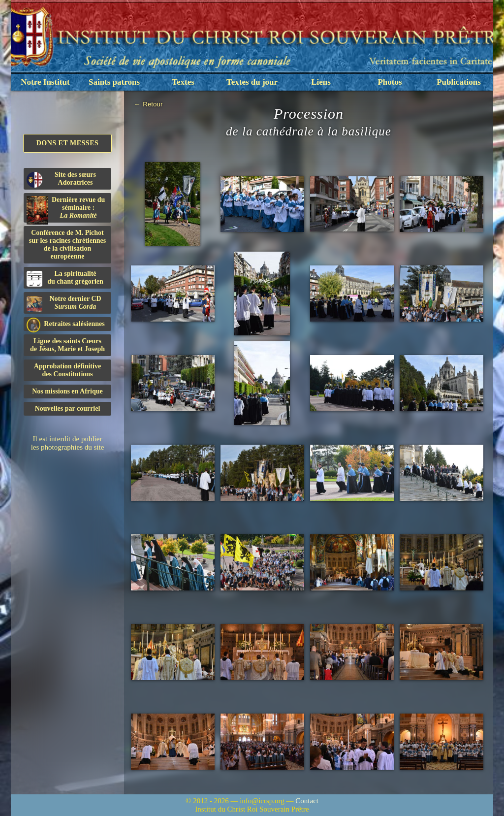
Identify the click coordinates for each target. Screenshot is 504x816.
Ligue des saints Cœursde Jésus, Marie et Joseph (67, 345)
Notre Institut (45, 82)
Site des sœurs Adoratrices (61, 179)
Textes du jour (252, 82)
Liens (321, 82)
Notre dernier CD (64, 303)
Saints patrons (114, 82)
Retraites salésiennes (66, 324)
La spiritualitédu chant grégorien (65, 278)
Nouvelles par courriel (68, 408)
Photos (390, 82)
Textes (183, 82)
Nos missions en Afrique (67, 391)
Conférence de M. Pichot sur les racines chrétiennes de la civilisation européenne (67, 245)
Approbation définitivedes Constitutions (67, 370)
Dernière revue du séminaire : (66, 209)
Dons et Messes (68, 143)
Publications (459, 82)
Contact (307, 801)
